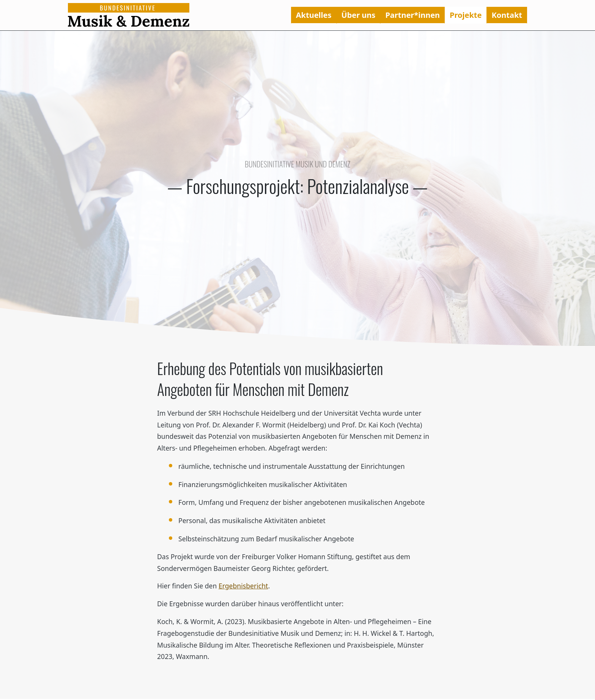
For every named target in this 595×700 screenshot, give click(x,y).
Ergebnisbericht (243, 586)
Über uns (359, 15)
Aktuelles (314, 15)
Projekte (466, 15)
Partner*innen (412, 15)
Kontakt (507, 15)
